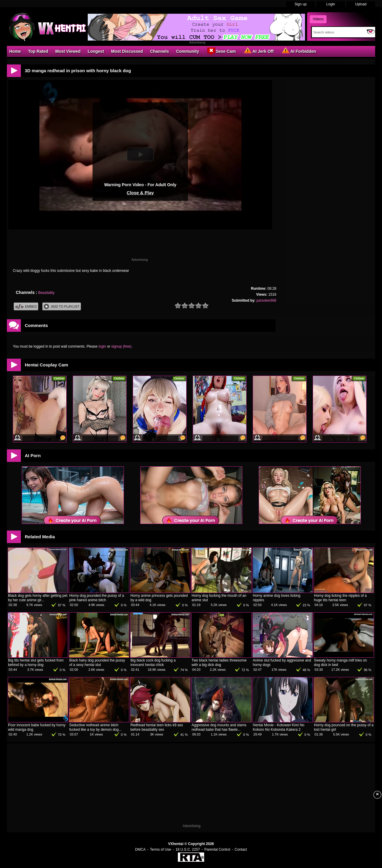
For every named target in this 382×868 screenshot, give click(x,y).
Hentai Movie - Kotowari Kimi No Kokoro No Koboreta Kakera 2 (279, 727)
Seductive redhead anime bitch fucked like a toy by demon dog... (95, 727)
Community (188, 51)
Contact (241, 850)
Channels (160, 51)
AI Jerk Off (258, 51)
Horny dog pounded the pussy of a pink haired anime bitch (97, 598)
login (102, 346)
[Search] (338, 32)
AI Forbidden (298, 51)
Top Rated (38, 51)
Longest (96, 51)
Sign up (301, 4)
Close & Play (140, 193)
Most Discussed (127, 51)
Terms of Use (161, 850)
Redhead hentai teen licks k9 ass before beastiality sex (157, 727)
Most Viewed (68, 51)
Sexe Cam (221, 51)
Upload (361, 4)
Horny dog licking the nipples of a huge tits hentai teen (340, 598)
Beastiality (46, 293)
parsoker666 (266, 300)
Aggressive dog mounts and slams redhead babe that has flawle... (219, 727)
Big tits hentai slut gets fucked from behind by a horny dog (36, 663)
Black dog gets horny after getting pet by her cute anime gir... (38, 598)
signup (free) (121, 346)
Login (331, 4)
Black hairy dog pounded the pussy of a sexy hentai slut (97, 663)
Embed (26, 307)
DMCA (140, 850)
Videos (318, 19)
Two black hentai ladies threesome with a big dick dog (219, 663)
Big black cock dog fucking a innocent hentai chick (153, 663)
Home (15, 51)
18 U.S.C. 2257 (188, 850)
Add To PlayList (62, 307)
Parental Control (217, 850)
